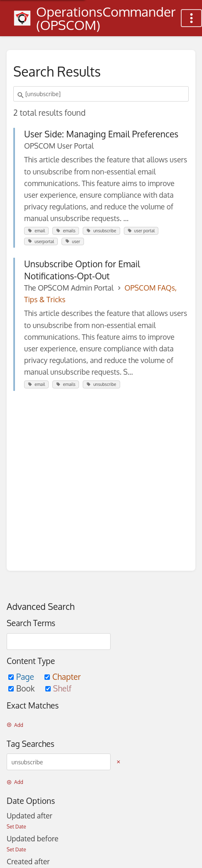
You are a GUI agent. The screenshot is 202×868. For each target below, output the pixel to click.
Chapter (63, 677)
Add (15, 725)
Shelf (58, 688)
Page (22, 677)
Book (23, 688)
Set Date (16, 827)
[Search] (22, 96)
